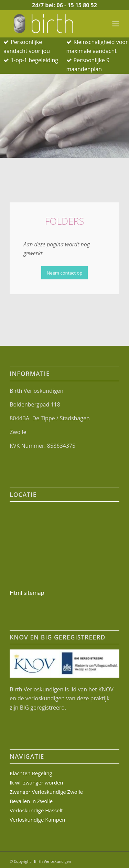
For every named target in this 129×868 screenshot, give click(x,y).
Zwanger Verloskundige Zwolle (46, 792)
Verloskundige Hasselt (36, 810)
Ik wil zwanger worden (36, 782)
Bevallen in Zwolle (31, 801)
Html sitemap (27, 593)
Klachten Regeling (31, 773)
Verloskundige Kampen (37, 820)
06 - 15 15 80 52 (77, 5)
